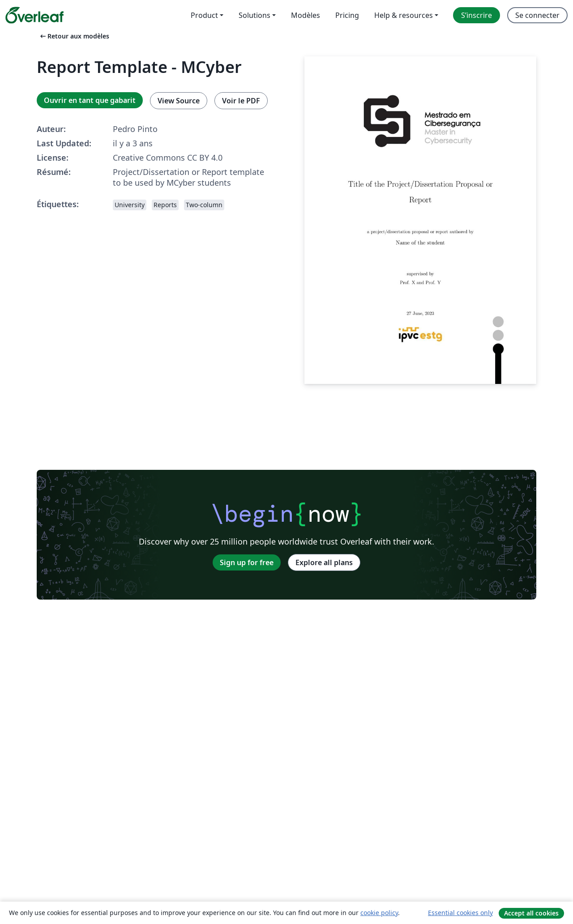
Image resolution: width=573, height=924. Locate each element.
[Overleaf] (34, 15)
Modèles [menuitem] (306, 15)
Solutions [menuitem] (254, 15)
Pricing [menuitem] (347, 15)
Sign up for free (247, 562)
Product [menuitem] (204, 15)
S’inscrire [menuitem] (477, 15)
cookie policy (379, 913)
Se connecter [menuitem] (537, 15)
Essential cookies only (460, 913)
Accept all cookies (531, 913)
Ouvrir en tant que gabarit (90, 100)
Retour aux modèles (74, 36)
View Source (179, 101)
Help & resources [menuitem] (404, 15)
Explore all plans (324, 562)
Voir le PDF (241, 101)
